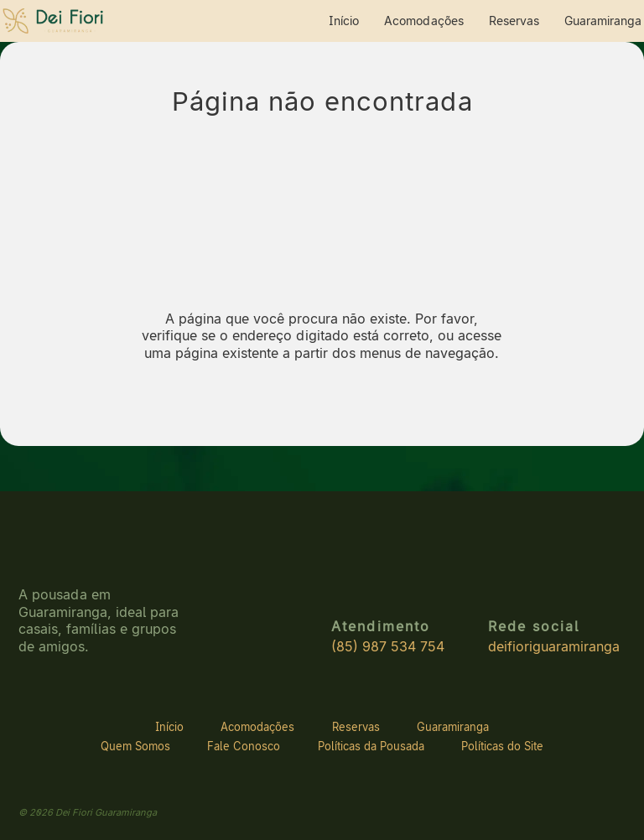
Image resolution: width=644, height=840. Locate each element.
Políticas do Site (502, 747)
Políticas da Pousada (371, 747)
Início (344, 21)
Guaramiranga (603, 21)
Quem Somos (135, 747)
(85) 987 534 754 (388, 647)
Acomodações (424, 21)
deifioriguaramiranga (554, 647)
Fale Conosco (244, 747)
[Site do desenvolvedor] (592, 812)
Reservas (514, 21)
